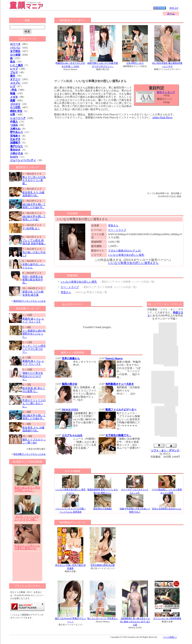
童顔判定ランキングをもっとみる (29, 301)
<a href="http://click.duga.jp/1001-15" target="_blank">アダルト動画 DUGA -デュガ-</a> (165, 385)
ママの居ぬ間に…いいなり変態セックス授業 (167, 490)
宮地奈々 (15, 136)
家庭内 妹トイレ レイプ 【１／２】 (33, 362)
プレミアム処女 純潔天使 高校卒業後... (34, 242)
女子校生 (15, 51)
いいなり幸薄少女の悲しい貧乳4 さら (134, 263)
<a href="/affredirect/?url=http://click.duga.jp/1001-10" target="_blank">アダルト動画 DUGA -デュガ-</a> (27, 523)
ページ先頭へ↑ (170, 637)
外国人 (14, 122)
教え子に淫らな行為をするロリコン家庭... (34, 180)
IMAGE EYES (70, 410)
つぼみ (14, 125)
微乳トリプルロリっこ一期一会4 (34, 441)
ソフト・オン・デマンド (165, 451)
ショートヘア (18, 118)
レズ (13, 86)
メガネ (14, 97)
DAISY (14, 157)
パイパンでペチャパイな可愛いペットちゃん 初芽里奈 (71, 509)
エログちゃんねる (72, 435)
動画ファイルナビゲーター (121, 410)
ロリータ (15, 44)
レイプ (14, 69)
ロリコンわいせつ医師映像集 (167, 618)
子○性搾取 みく (31, 228)
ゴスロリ (15, 104)
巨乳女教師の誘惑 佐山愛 (103, 565)
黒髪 (13, 100)
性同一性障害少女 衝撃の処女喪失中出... (33, 280)
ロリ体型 (15, 55)
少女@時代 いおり (135, 63)
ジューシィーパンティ (23, 160)
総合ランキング (166, 92)
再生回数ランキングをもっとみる (29, 454)
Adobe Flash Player (162, 117)
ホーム (171, 14)
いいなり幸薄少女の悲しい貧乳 (126, 255)
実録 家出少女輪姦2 (103, 508)
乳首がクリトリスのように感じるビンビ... (34, 403)
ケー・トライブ (117, 230)
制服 (13, 93)
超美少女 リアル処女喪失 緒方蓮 (33, 293)
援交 (13, 76)
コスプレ (15, 83)
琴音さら (113, 225)
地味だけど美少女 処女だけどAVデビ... (33, 376)
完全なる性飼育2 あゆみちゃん (167, 508)
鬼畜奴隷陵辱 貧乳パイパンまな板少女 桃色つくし (103, 490)
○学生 (13, 90)
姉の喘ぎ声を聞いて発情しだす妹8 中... (34, 206)
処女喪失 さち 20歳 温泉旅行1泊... (33, 194)
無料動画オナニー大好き (120, 384)
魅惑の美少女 (70, 384)
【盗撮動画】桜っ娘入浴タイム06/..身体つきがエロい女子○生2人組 (135, 621)
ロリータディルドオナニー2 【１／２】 (135, 490)
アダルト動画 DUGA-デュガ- (125, 251)
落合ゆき (15, 150)
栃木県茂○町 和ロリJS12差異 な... (34, 390)
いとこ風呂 (17, 65)
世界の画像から (71, 358)
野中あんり (17, 132)
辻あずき (15, 139)
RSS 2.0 (174, 8)
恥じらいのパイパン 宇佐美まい (103, 618)
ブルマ (14, 72)
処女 (13, 62)
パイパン (15, 48)
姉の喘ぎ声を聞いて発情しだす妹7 (34, 218)
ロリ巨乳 (15, 107)
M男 (13, 114)
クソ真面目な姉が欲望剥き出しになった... (34, 334)
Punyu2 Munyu (114, 358)
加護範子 (15, 143)
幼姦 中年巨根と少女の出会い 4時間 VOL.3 (135, 509)
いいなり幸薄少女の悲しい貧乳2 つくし (71, 490)
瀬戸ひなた (17, 146)
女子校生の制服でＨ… (118, 435)
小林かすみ (17, 153)
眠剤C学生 (16, 111)
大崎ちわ (15, 129)
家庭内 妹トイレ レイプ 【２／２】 (33, 320)
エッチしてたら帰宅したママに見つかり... (34, 349)
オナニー (15, 79)
